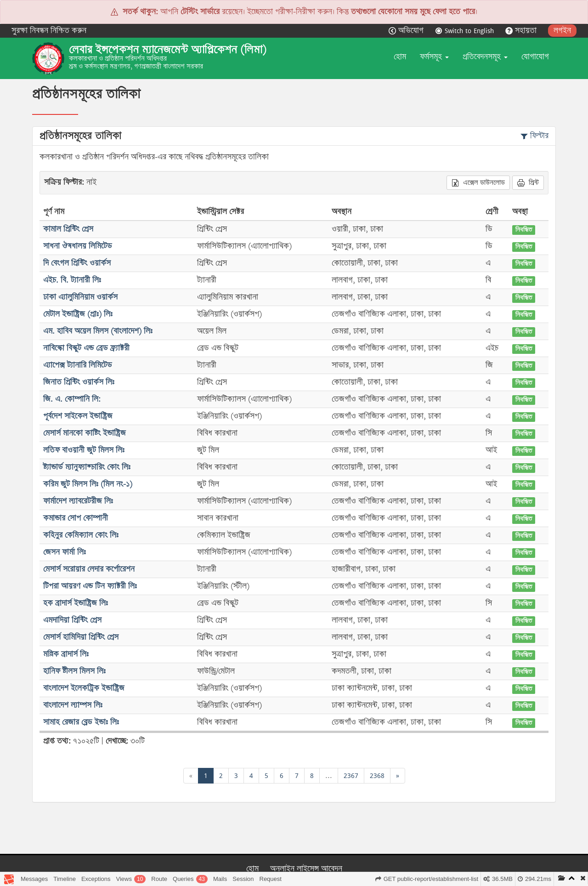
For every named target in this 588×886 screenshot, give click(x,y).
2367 (351, 775)
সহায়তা (522, 31)
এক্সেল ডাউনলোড (478, 182)
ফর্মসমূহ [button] (434, 57)
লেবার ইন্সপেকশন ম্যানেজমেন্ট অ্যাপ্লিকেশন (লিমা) (168, 50)
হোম (400, 57)
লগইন (562, 31)
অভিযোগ (407, 31)
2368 (377, 775)
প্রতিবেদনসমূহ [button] (485, 57)
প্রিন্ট (528, 182)
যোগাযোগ (535, 57)
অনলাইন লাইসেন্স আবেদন (306, 869)
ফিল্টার (534, 136)
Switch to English (466, 31)
